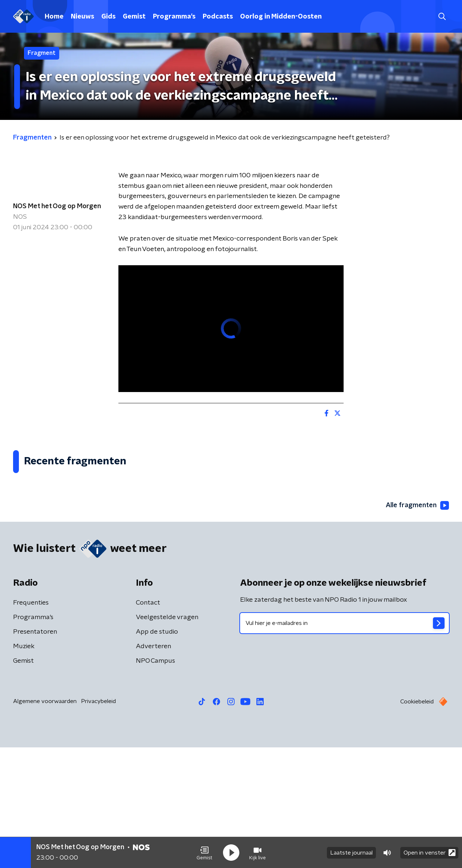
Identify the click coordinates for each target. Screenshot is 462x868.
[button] (204, 853)
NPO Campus (155, 782)
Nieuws (82, 17)
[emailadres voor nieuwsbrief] (345, 744)
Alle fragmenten (417, 626)
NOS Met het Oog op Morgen (57, 206)
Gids (108, 17)
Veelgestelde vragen (167, 738)
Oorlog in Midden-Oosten (281, 17)
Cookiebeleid (417, 822)
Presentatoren (35, 752)
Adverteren (153, 767)
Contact (148, 723)
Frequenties (31, 723)
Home (54, 17)
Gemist (134, 17)
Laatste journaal (351, 853)
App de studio (157, 752)
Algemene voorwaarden (45, 822)
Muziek (24, 767)
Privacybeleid (98, 822)
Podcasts (218, 17)
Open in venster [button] (429, 853)
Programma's (174, 17)
